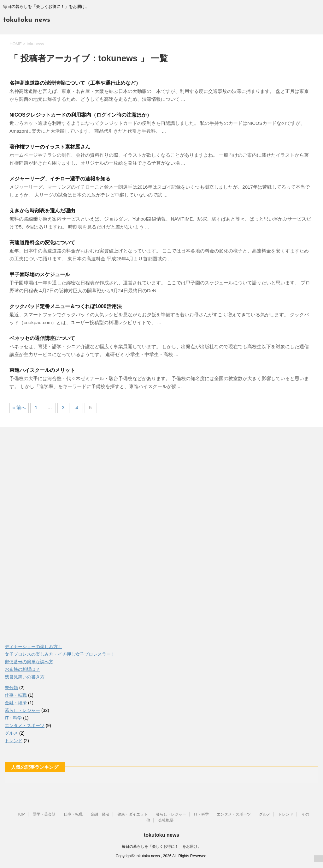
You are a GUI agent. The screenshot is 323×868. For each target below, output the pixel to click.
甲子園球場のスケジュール (40, 274)
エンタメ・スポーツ (25, 725)
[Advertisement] (52, 536)
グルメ (11, 733)
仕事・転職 (16, 695)
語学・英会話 (44, 814)
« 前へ (19, 407)
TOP (21, 814)
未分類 (11, 688)
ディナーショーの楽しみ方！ (33, 646)
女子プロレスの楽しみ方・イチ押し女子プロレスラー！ (60, 654)
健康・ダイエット (132, 814)
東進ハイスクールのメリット (42, 370)
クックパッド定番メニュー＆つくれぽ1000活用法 (66, 306)
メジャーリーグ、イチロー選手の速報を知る (60, 179)
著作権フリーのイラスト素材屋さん (50, 147)
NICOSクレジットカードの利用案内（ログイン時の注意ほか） (81, 115)
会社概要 (166, 820)
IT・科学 (13, 718)
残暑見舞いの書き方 (25, 677)
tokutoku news (27, 20)
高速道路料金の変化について (42, 243)
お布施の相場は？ (22, 669)
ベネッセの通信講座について (42, 338)
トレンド (14, 741)
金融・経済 (16, 703)
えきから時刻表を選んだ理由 (42, 211)
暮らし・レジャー (22, 710)
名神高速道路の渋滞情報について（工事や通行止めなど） (75, 83)
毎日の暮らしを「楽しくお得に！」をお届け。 (161, 847)
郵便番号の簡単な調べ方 (29, 662)
